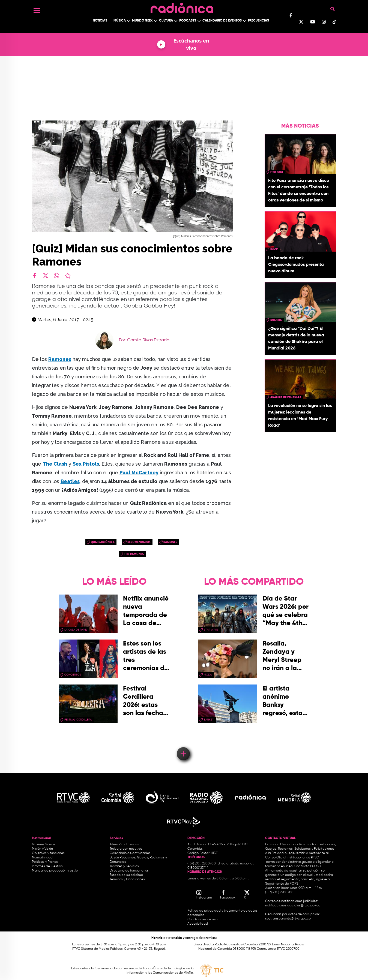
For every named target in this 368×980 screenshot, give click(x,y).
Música (120, 21)
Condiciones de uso (202, 919)
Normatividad (42, 858)
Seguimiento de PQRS (282, 884)
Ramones (170, 542)
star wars (211, 630)
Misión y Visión (42, 849)
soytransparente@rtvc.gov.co (288, 919)
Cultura (166, 21)
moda (208, 675)
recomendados (139, 542)
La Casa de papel (76, 630)
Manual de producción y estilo (55, 871)
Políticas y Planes (45, 862)
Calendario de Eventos (222, 21)
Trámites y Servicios (124, 866)
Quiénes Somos (44, 845)
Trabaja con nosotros (126, 849)
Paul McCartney (139, 473)
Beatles (70, 481)
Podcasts (188, 21)
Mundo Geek (142, 21)
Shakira (276, 320)
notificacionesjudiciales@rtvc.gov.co (293, 906)
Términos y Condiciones (127, 879)
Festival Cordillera (78, 720)
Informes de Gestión (47, 866)
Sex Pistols (86, 464)
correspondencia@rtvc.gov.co (289, 862)
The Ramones (134, 554)
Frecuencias (258, 21)
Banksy (209, 720)
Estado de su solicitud (126, 875)
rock (274, 249)
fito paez (277, 172)
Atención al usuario (124, 845)
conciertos (73, 675)
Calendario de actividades (130, 853)
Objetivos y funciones (48, 853)
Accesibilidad (198, 924)
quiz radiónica (103, 542)
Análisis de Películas (286, 397)
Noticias (100, 21)
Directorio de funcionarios (129, 871)
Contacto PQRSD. (308, 866)
